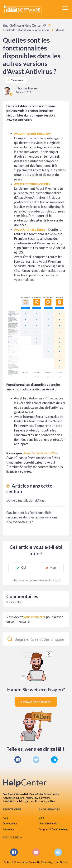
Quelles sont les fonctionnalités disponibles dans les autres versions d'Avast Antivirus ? (32, 517)
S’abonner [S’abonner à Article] (17, 80)
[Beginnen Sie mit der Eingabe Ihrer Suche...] (36, 639)
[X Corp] (36, 760)
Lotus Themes (61, 862)
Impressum (9, 829)
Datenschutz (10, 823)
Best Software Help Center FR (25, 25)
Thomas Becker (27, 88)
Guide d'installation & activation (26, 30)
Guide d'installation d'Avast (26, 500)
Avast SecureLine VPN (39, 453)
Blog (41, 818)
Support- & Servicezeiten (53, 829)
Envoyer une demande (36, 702)
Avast (60, 30)
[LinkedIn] (54, 760)
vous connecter (34, 617)
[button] (65, 8)
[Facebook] (18, 760)
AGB (5, 818)
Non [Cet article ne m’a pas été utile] (53, 567)
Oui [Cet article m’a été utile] (24, 567)
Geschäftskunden (49, 823)
